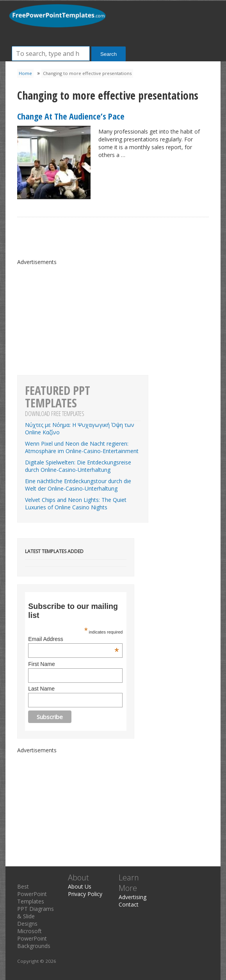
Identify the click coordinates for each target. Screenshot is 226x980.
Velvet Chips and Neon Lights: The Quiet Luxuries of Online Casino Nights (76, 503)
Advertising (133, 897)
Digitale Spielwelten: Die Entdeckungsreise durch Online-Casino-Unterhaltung (78, 466)
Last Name (41, 689)
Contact (129, 904)
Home (25, 73)
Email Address (73, 639)
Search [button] (109, 54)
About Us (80, 886)
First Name (41, 664)
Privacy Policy (85, 894)
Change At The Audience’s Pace (71, 116)
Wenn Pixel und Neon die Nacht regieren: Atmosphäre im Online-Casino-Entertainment (82, 447)
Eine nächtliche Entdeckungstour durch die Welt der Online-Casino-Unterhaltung (78, 485)
